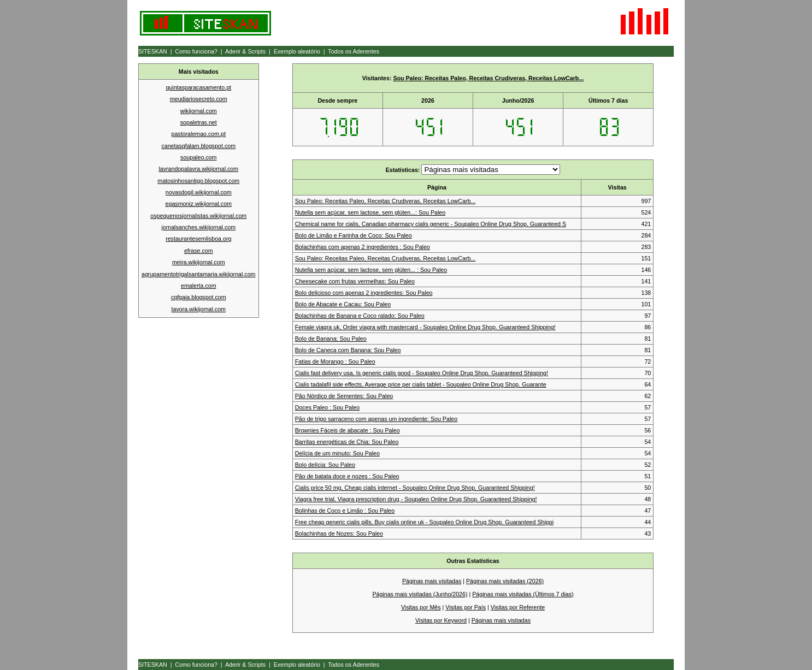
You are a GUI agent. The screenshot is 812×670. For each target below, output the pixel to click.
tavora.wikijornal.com (199, 309)
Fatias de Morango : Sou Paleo (335, 361)
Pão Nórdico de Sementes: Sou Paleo (344, 396)
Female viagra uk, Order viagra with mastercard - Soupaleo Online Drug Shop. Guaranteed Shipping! (425, 327)
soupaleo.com (198, 157)
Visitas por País (466, 607)
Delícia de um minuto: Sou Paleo (337, 453)
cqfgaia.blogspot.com (199, 297)
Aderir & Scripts (245, 51)
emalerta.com (199, 286)
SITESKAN (153, 51)
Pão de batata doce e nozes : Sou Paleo (347, 476)
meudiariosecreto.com (199, 99)
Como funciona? (196, 51)
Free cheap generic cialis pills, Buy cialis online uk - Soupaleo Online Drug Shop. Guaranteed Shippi (424, 522)
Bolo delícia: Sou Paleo (325, 465)
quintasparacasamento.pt (198, 87)
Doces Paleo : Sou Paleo (327, 407)
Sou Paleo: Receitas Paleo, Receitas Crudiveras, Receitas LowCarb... (488, 78)
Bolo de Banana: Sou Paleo (331, 339)
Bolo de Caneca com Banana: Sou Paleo (348, 350)
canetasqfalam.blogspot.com (198, 146)
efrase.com (199, 251)
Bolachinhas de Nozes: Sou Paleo (339, 533)
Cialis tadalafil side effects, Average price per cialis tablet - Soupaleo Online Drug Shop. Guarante (421, 384)
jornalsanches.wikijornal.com (198, 227)
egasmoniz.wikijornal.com (199, 204)
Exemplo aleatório (297, 51)
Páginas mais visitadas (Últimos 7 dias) (523, 594)
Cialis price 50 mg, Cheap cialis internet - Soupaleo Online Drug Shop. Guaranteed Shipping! (415, 488)
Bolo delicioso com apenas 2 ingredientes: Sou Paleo (364, 293)
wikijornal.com (199, 111)
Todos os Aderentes (354, 51)
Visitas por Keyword (441, 620)
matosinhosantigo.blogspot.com (198, 181)
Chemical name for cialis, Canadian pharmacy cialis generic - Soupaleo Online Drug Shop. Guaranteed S (431, 224)
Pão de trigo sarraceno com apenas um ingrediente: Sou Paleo (376, 419)
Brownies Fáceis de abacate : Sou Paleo (348, 430)
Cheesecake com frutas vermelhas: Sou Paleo (355, 281)
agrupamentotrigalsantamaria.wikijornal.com (198, 274)
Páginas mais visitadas (432, 581)
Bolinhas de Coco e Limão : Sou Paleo (345, 511)
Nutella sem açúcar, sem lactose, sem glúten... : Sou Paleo (371, 270)
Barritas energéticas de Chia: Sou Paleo (347, 442)
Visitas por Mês (421, 607)
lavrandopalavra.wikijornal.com (198, 169)
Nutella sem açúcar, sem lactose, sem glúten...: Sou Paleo (370, 212)
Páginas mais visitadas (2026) (505, 581)
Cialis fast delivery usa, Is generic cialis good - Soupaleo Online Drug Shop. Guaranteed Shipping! (422, 373)
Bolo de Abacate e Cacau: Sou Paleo (343, 304)
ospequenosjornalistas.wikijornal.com (198, 216)
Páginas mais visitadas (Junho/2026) (420, 594)
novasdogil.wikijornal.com (199, 192)
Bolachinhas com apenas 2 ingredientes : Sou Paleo (363, 247)
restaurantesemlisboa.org (198, 239)
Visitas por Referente (518, 607)
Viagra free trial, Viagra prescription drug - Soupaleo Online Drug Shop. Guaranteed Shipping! (416, 499)
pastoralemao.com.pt (198, 134)
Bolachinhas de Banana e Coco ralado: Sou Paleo (360, 316)
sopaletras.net (199, 122)
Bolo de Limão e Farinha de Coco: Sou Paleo (354, 235)
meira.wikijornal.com (199, 262)
